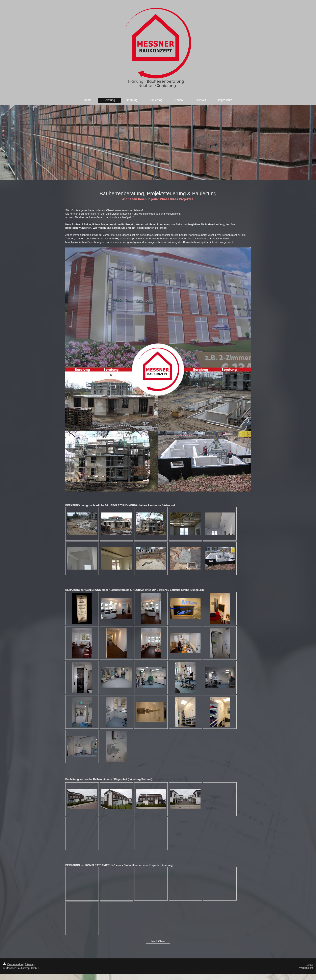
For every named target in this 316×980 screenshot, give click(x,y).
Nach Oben (158, 941)
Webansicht (306, 968)
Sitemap (30, 964)
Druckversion (13, 964)
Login (310, 964)
